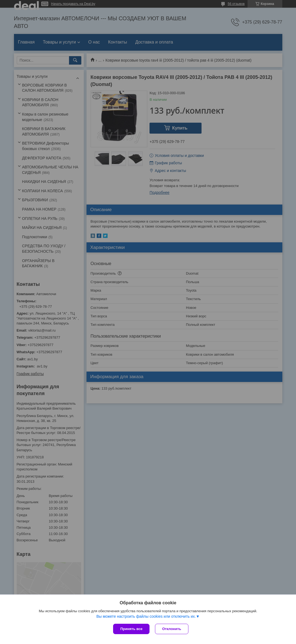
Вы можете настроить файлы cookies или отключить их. (146, 616)
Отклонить (172, 629)
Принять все (131, 629)
